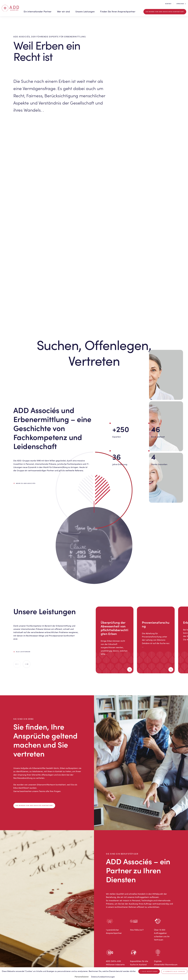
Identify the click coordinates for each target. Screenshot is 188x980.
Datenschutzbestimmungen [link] (103, 977)
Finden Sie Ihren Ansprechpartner (118, 11)
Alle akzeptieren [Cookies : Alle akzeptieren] (149, 971)
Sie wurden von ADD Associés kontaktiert (34, 805)
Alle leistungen (23, 652)
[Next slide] (27, 664)
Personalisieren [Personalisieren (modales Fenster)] (82, 977)
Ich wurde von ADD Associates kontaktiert (165, 12)
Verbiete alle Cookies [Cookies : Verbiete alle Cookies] (174, 971)
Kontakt (168, 4)
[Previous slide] (17, 664)
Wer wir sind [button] (63, 11)
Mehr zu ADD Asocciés (26, 483)
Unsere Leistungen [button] (85, 11)
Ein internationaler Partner (38, 11)
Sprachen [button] (181, 4)
